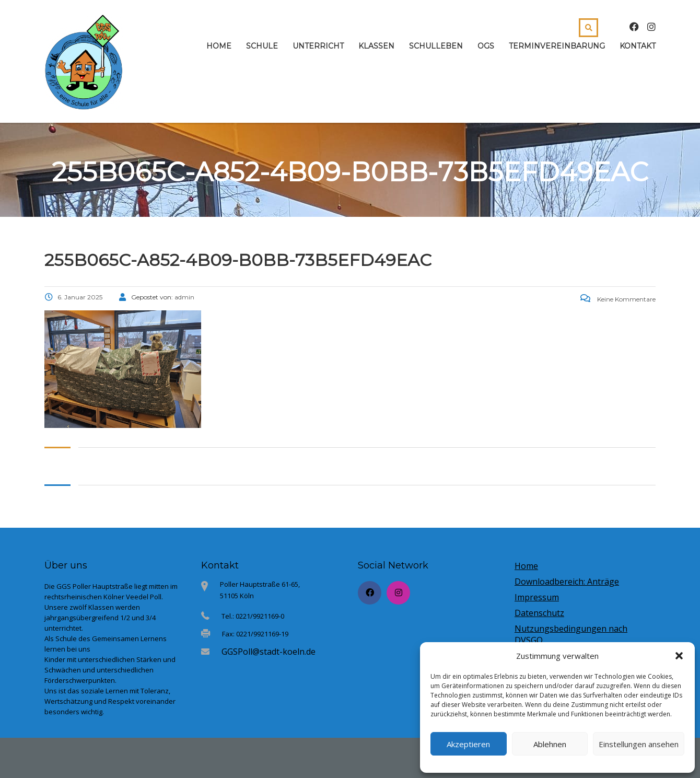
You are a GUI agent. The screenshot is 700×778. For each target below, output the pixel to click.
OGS (486, 46)
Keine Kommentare (618, 299)
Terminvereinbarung (557, 46)
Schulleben (436, 46)
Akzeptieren (468, 744)
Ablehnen (550, 744)
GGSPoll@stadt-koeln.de (269, 652)
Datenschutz (539, 613)
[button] (679, 656)
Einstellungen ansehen (639, 744)
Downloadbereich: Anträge (567, 582)
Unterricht (318, 46)
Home (219, 46)
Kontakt (638, 46)
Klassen (376, 46)
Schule (262, 46)
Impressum (537, 597)
